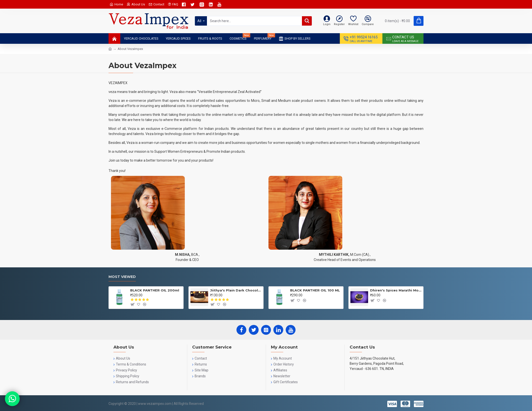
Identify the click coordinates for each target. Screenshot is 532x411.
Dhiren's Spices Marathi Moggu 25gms (396, 290)
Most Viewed (122, 277)
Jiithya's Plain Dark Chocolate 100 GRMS (236, 290)
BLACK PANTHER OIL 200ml (155, 290)
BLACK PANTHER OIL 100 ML (315, 290)
